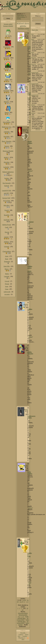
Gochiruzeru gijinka (31, 417)
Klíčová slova (21, 17)
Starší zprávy (38, 130)
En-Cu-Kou (7, 201)
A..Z (19, 617)
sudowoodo (7, 292)
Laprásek (7, 276)
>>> (27, 602)
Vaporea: (26, 304)
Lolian (33, 117)
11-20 (24, 600)
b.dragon (7, 247)
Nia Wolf (6, 69)
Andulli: (26, 465)
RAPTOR (7, 220)
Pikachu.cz (22, 638)
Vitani (7, 289)
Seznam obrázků (8, 26)
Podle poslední (23, 617)
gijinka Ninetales (30, 353)
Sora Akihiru (7, 122)
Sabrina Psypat (7, 225)
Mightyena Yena (7, 127)
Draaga (7, 284)
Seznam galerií (8, 24)
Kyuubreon (7, 47)
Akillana (33, 105)
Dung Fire (34, 58)
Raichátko (7, 137)
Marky (7, 274)
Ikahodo (7, 186)
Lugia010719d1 (35, 72)
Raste (7, 259)
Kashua (7, 178)
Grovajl (7, 281)
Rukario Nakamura (8, 172)
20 (27, 608)
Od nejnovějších (23, 613)
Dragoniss (7, 262)
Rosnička (7, 215)
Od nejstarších (23, 615)
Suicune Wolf (6, 198)
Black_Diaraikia (7, 141)
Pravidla (23, 633)
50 (23, 610)
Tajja (32, 34)
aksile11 (6, 157)
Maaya (7, 269)
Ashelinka (7, 132)
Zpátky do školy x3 (30, 556)
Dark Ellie (7, 266)
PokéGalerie (20, 15)
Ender (33, 39)
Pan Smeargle (7, 183)
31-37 (21, 602)
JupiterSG (6, 58)
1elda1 (7, 80)
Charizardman (7, 251)
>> (24, 602)
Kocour (7, 232)
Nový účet (35, 30)
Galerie (21, 635)
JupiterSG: (25, 129)
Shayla (7, 112)
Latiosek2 (6, 167)
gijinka (19, 19)
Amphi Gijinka (30, 142)
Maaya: (26, 410)
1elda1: (26, 35)
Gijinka (30, 73)
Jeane (7, 286)
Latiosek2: (25, 347)
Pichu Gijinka (30, 473)
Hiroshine (7, 162)
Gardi (7, 227)
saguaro (6, 237)
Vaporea (7, 146)
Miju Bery (7, 205)
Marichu (6, 102)
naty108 (6, 193)
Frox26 (7, 210)
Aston (7, 256)
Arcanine (7, 294)
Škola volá (29, 583)
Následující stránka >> (24, 29)
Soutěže (25, 636)
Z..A (23, 617)
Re (6, 36)
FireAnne (6, 91)
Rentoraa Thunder (8, 151)
